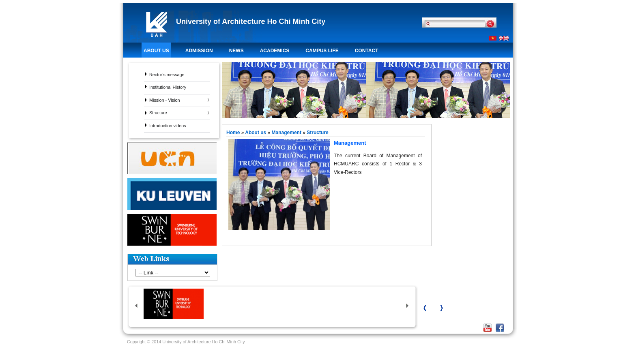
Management (287, 133)
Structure (158, 113)
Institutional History (168, 87)
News (236, 51)
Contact (367, 51)
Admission (199, 51)
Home (234, 133)
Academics (275, 51)
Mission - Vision (164, 100)
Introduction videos (168, 126)
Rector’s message (167, 75)
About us (156, 51)
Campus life (322, 51)
